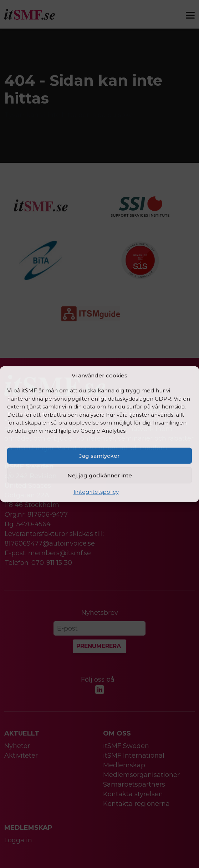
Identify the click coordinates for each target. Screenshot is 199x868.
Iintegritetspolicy (96, 492)
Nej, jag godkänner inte (100, 475)
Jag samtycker (99, 455)
